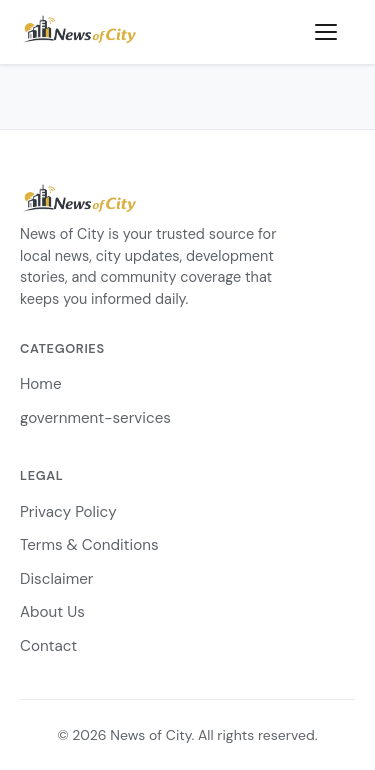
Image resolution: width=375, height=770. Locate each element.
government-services (95, 418)
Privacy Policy (68, 512)
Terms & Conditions (89, 545)
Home (41, 384)
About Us (52, 612)
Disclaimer (56, 579)
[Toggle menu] (335, 32)
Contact (48, 646)
